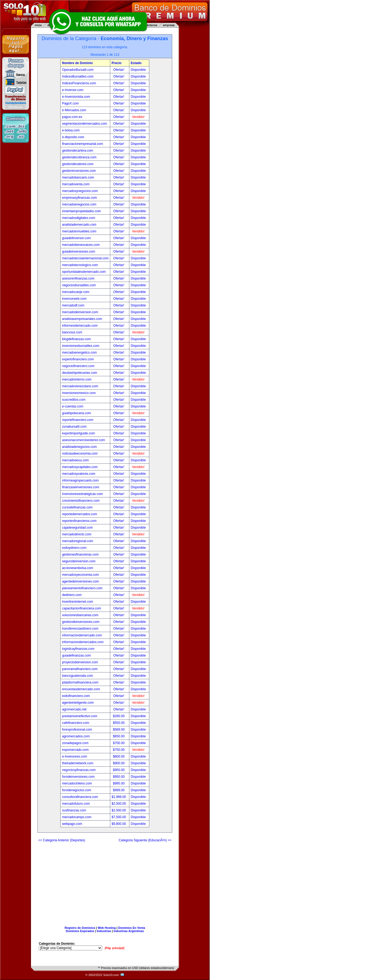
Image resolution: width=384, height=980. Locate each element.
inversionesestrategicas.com (82, 494)
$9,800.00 (119, 824)
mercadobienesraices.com (81, 245)
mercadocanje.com (76, 292)
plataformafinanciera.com (80, 682)
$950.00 (119, 770)
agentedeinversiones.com (80, 581)
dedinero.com (72, 595)
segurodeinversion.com (79, 561)
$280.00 (119, 716)
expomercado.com (75, 750)
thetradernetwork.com (78, 763)
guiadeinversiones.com (79, 252)
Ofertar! (119, 70)
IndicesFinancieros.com (79, 83)
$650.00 (119, 736)
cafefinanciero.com (76, 723)
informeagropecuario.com (80, 480)
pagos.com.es (72, 117)
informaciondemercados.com (83, 642)
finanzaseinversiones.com (81, 487)
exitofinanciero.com (76, 696)
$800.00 (119, 756)
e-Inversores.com (75, 756)
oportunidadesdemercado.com (84, 272)
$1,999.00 (119, 797)
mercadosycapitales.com (80, 467)
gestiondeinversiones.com (81, 622)
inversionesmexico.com (79, 393)
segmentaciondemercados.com (84, 124)
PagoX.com (70, 103)
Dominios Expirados (80, 931)
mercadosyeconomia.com (80, 575)
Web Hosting (107, 928)
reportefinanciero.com (78, 420)
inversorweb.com (74, 299)
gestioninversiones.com (79, 171)
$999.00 (119, 790)
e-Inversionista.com (76, 97)
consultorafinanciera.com (80, 797)
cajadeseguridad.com (77, 528)
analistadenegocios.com (79, 447)
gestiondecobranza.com (79, 157)
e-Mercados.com (74, 110)
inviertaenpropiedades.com (81, 211)
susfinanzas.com (74, 810)
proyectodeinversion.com (80, 662)
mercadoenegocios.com (79, 204)
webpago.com (72, 824)
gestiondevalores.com (78, 164)
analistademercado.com (79, 225)
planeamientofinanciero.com (82, 588)
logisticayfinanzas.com (78, 649)
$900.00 (119, 763)
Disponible (138, 70)
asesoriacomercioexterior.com (83, 440)
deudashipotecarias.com (79, 373)
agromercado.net (74, 709)
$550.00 (119, 723)
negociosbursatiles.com (79, 285)
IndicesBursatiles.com (78, 76)
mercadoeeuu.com (75, 460)
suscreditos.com (74, 400)
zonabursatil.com (74, 427)
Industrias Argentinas (129, 931)
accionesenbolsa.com (77, 568)
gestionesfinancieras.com (80, 554)
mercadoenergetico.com (79, 353)
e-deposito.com (73, 137)
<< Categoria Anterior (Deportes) (62, 840)
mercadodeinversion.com (80, 312)
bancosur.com (72, 332)
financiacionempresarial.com (82, 144)
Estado (136, 63)
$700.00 (119, 743)
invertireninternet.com (77, 602)
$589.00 (119, 730)
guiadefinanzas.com (76, 655)
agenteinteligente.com (78, 703)
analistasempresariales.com (82, 319)
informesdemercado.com (80, 326)
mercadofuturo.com (76, 804)
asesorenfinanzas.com (78, 278)
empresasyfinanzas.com (79, 198)
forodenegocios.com (77, 790)
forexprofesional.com (77, 730)
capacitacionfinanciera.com (82, 608)
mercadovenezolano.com (80, 386)
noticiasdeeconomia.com (80, 454)
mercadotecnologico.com (80, 265)
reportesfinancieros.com (79, 521)
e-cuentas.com (73, 406)
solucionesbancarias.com (80, 615)
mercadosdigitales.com (79, 218)
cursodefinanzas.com (77, 507)
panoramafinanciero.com (80, 669)
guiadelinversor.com (76, 238)
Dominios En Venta (132, 928)
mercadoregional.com (77, 541)
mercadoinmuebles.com (79, 231)
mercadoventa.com (76, 184)
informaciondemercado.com (82, 635)
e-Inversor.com (73, 90)
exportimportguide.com (78, 433)
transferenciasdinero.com (80, 629)
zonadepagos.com (75, 743)
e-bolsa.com (71, 130)
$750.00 (119, 750)
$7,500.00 (119, 817)
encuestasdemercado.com (81, 689)
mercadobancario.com (78, 177)
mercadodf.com (73, 305)
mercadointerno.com (77, 379)
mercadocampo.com (77, 817)
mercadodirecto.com (77, 534)
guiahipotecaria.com (76, 413)
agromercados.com (76, 736)
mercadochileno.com (77, 783)
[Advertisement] (105, 882)
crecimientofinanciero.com (81, 501)
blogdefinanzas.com (76, 339)
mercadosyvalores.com (79, 474)
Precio (117, 63)
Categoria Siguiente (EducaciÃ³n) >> (145, 840)
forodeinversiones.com (78, 777)
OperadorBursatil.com (78, 70)
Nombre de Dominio (77, 63)
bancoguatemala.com (77, 676)
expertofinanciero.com (78, 359)
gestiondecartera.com (77, 151)
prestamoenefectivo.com (80, 716)
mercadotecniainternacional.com (85, 258)
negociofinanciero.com (78, 366)
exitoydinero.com (74, 548)
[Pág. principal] (115, 948)
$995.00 (119, 783)
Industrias (104, 931)
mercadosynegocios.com (80, 191)
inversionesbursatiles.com (81, 346)
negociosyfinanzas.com (79, 770)
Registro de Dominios (80, 928)
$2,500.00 (119, 804)
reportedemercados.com (79, 514)
